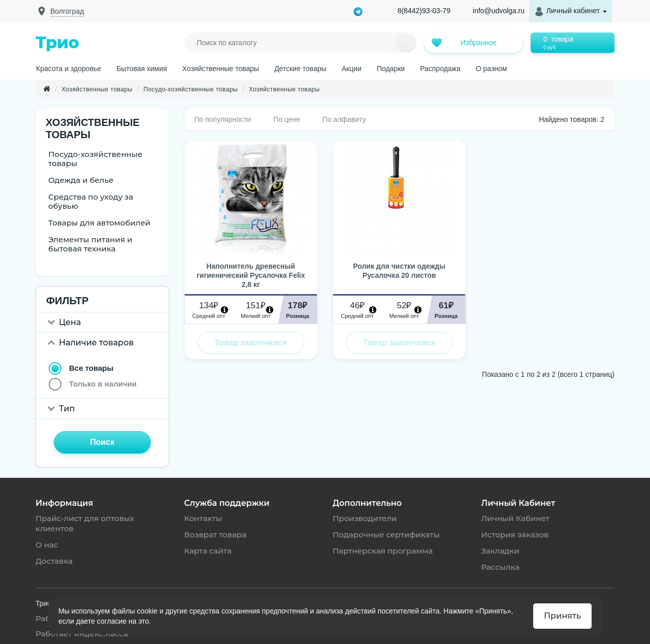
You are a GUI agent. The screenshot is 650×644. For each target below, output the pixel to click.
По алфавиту (344, 119)
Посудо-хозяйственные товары (191, 89)
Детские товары (300, 69)
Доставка (54, 561)
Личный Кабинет (515, 518)
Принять (562, 616)
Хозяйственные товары (221, 69)
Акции (352, 69)
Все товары (91, 368)
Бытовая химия (142, 69)
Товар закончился (251, 343)
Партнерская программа (383, 551)
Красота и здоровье (69, 69)
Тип (67, 409)
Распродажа (440, 69)
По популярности (223, 119)
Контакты (203, 518)
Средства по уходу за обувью (91, 201)
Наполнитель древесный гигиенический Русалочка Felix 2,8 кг (251, 275)
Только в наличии (103, 384)
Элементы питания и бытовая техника (90, 244)
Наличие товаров (96, 343)
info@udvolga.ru (499, 11)
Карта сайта (208, 551)
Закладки (500, 551)
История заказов (515, 535)
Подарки (391, 69)
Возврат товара (215, 535)
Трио (57, 42)
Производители (365, 518)
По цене (287, 119)
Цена (70, 322)
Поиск (102, 442)
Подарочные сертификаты (386, 535)
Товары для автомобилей (99, 223)
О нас (47, 545)
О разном (492, 69)
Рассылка (501, 567)
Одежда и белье (81, 180)
